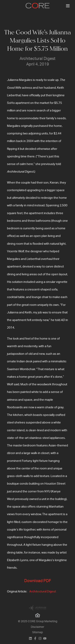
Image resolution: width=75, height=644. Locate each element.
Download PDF (38, 581)
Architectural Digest (43, 592)
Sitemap (37, 632)
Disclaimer (37, 627)
